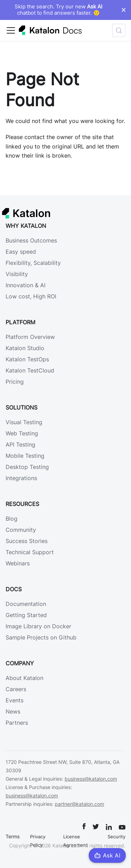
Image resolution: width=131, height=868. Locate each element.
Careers (16, 689)
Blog (12, 519)
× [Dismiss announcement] (123, 10)
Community (21, 530)
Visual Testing (24, 422)
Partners (17, 723)
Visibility (17, 274)
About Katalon (24, 678)
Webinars (18, 563)
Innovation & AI (26, 285)
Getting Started (26, 615)
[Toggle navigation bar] (11, 30)
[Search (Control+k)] (119, 30)
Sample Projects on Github (41, 637)
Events (14, 700)
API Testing (20, 444)
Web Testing (22, 433)
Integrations (21, 478)
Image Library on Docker (38, 626)
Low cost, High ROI (31, 296)
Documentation (26, 604)
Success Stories (27, 541)
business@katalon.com (91, 779)
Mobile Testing (25, 456)
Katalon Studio (25, 348)
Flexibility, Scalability (33, 263)
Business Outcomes (31, 240)
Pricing (15, 382)
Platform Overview (30, 337)
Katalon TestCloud (30, 370)
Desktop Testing (27, 467)
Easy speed (21, 252)
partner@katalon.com (79, 804)
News (13, 711)
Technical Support (30, 552)
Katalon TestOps (27, 359)
